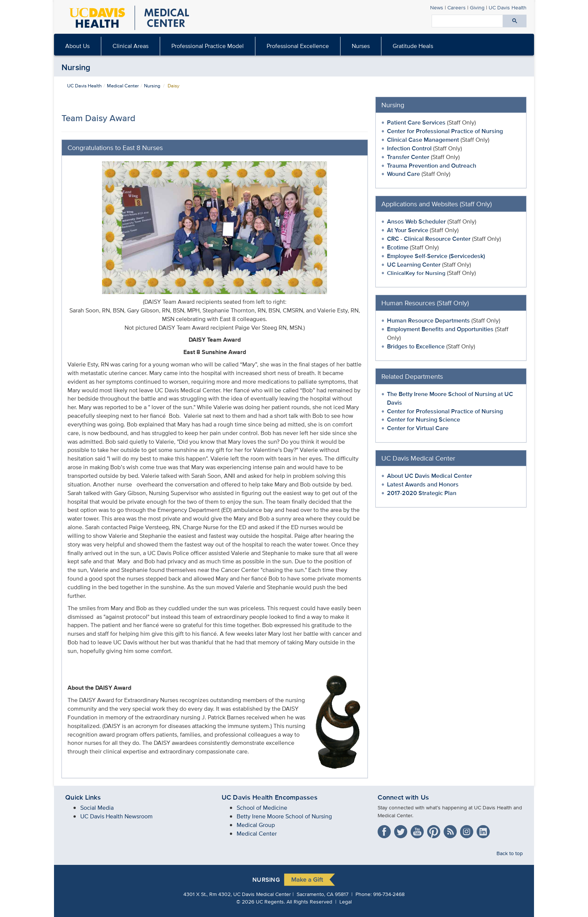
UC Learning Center (414, 265)
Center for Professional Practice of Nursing (445, 131)
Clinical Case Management (424, 140)
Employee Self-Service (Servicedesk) (436, 256)
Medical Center (123, 86)
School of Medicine (262, 808)
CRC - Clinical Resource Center (429, 239)
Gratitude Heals (413, 46)
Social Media (97, 808)
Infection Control (410, 148)
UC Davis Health (84, 86)
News (437, 7)
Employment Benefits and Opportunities (440, 329)
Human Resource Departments (428, 320)
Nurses (361, 46)
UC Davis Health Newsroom (116, 816)
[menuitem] (78, 46)
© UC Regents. (261, 901)
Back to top (510, 853)
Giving (477, 7)
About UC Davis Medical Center (430, 476)
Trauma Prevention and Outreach (432, 166)
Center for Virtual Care (418, 428)
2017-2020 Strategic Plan (422, 493)
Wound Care (404, 174)
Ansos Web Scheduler (416, 221)
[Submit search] (515, 21)
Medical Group (256, 825)
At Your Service (408, 230)
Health (508, 7)
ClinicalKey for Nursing (416, 273)
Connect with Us (403, 797)
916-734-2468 (389, 894)
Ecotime (398, 247)
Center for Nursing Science (424, 419)
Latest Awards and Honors (424, 484)
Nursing (76, 67)
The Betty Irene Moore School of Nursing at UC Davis (450, 398)
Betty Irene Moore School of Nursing (284, 816)
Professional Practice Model (208, 46)
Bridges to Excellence (416, 346)
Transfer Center (408, 157)
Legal (346, 901)
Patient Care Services (416, 122)
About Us (77, 46)
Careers (457, 7)
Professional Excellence (298, 46)
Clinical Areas (130, 46)
